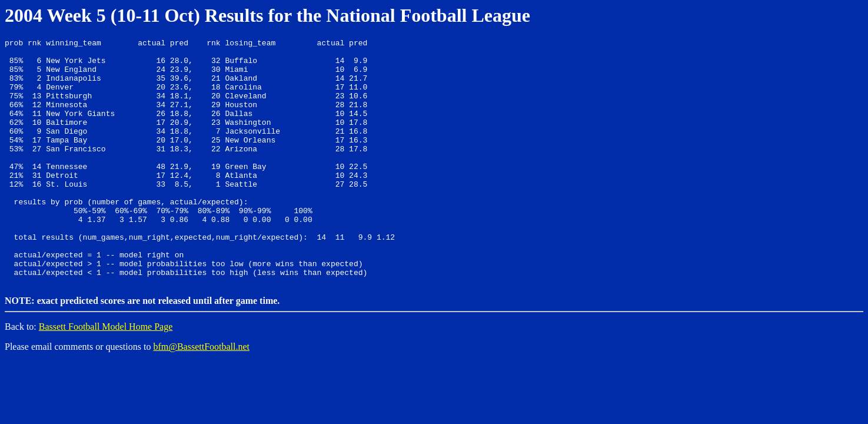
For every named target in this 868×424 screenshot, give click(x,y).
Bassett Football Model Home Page (106, 374)
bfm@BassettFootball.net (201, 394)
